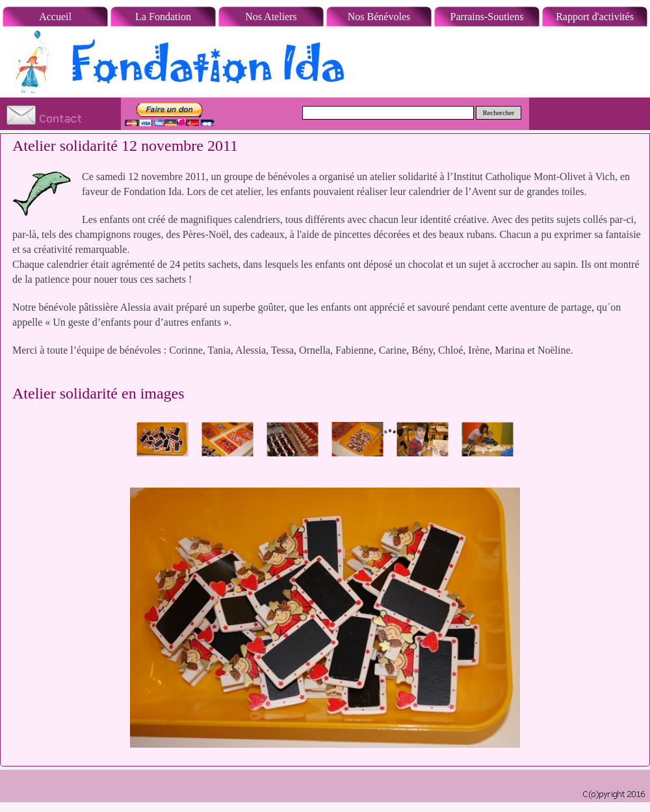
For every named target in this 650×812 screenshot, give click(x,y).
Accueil (55, 17)
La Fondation (163, 17)
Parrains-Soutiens (487, 17)
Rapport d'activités (595, 17)
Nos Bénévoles (379, 17)
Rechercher (499, 113)
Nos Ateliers (271, 17)
